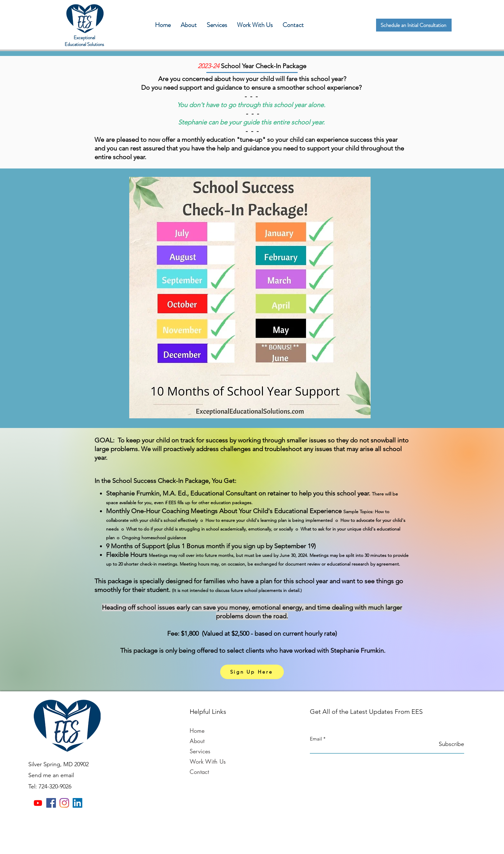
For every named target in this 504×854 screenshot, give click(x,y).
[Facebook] (51, 803)
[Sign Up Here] (252, 672)
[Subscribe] (448, 744)
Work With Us (208, 761)
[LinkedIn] (77, 803)
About (197, 741)
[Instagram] (64, 803)
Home (197, 731)
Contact (199, 772)
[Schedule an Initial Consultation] (414, 25)
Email (316, 739)
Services (200, 751)
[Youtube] (38, 803)
